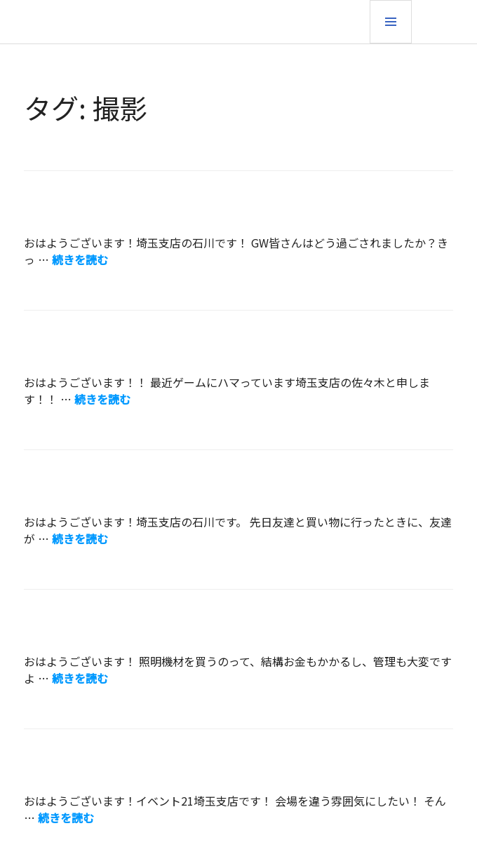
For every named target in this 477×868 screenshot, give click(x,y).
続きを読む (80, 259)
